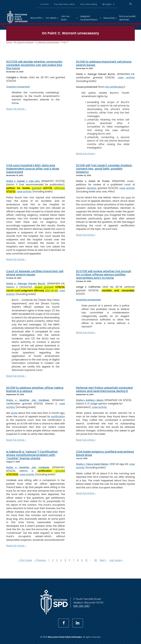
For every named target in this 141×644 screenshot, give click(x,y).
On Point (44, 4)
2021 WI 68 (51, 291)
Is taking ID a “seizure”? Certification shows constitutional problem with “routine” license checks (32, 455)
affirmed (59, 188)
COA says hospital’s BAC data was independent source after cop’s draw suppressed (33, 169)
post (128, 197)
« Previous (40, 560)
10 (86, 560)
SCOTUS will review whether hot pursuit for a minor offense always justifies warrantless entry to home (104, 274)
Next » (103, 560)
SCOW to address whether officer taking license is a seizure (35, 389)
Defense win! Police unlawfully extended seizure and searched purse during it (104, 389)
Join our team (65, 18)
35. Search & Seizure (24, 42)
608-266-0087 (82, 606)
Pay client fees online (64, 4)
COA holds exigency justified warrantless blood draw (105, 453)
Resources (109, 18)
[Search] (131, 4)
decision (92, 188)
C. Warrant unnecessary (47, 42)
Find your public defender (128, 18)
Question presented (18, 87)
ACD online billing (89, 4)
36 (96, 560)
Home (9, 42)
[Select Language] (110, 4)
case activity (126, 78)
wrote (14, 413)
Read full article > (16, 109)
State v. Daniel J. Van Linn (23, 181)
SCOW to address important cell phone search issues (104, 63)
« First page (25, 560)
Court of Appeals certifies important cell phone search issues (35, 273)
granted (37, 188)
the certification (114, 87)
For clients (51, 18)
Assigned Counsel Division (89, 18)
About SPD (36, 18)
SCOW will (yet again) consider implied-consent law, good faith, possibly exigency (104, 169)
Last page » (116, 560)
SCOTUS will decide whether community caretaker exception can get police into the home (34, 65)
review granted (44, 287)
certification (58, 416)
